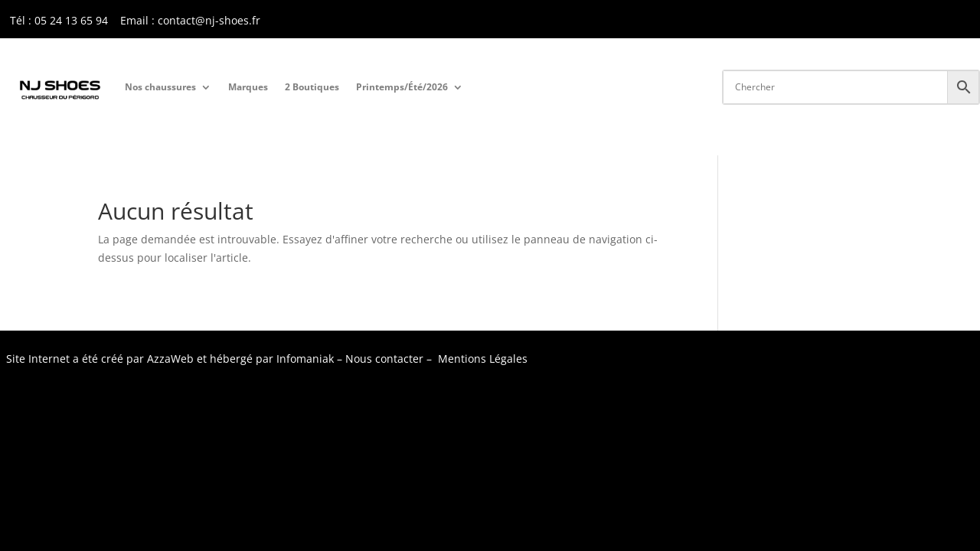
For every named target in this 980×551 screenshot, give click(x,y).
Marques (248, 87)
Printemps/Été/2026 (402, 87)
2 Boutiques (312, 87)
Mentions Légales (483, 359)
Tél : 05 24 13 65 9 (56, 20)
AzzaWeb (170, 359)
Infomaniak (305, 359)
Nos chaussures (160, 87)
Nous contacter (384, 359)
